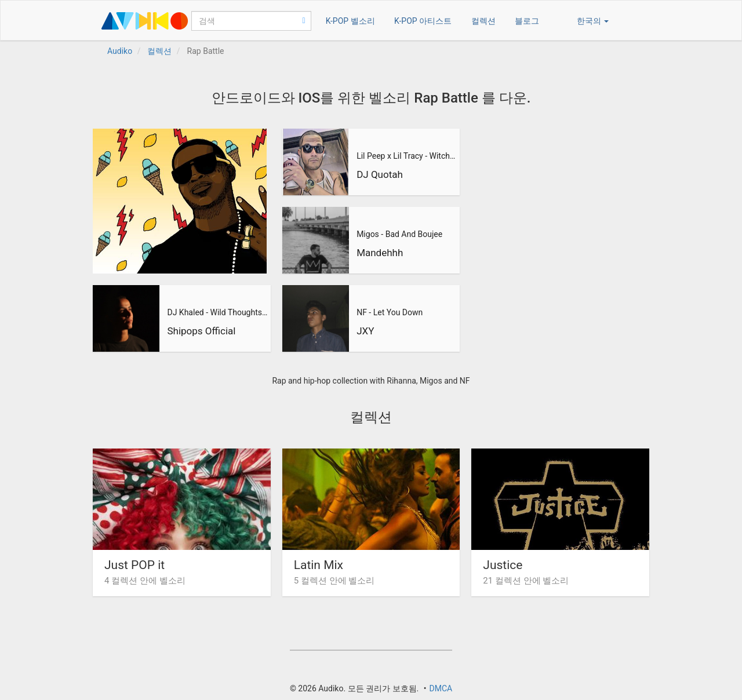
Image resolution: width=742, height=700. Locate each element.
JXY (365, 331)
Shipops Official (201, 331)
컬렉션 (483, 21)
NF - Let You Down (390, 312)
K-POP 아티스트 (423, 21)
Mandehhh (380, 253)
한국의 (593, 21)
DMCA (441, 688)
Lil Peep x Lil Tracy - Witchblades (407, 156)
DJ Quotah (380, 174)
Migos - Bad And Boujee (399, 234)
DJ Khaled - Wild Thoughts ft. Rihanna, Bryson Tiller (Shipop (217, 312)
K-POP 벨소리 (350, 21)
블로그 (527, 21)
